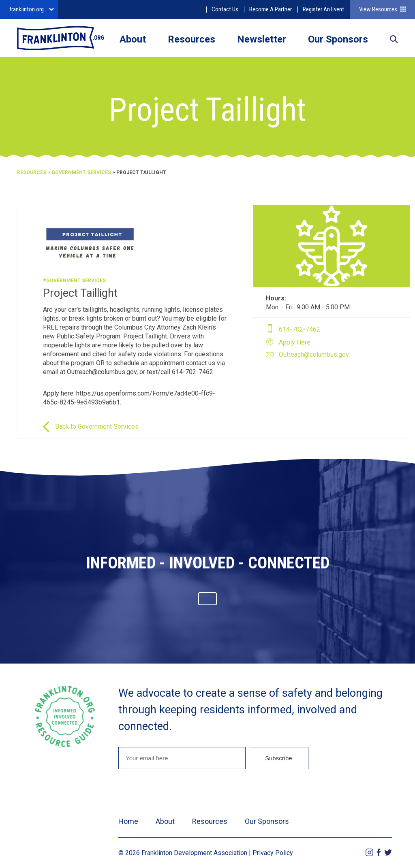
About (133, 39)
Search (394, 40)
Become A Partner (271, 9)
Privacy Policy (273, 853)
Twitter (388, 852)
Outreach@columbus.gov (314, 354)
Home (128, 821)
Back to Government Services (97, 427)
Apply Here (295, 342)
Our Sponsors (338, 39)
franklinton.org (27, 9)
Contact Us (225, 9)
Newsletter (262, 39)
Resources (191, 39)
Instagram (369, 852)
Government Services (81, 172)
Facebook (379, 852)
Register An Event (323, 9)
